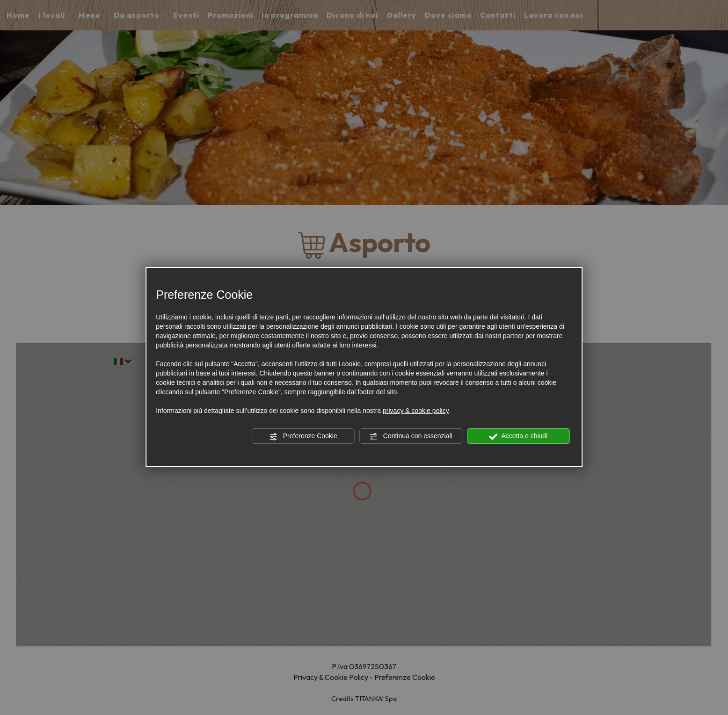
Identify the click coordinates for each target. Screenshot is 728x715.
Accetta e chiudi (518, 436)
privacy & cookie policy (416, 411)
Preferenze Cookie (303, 436)
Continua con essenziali (411, 436)
